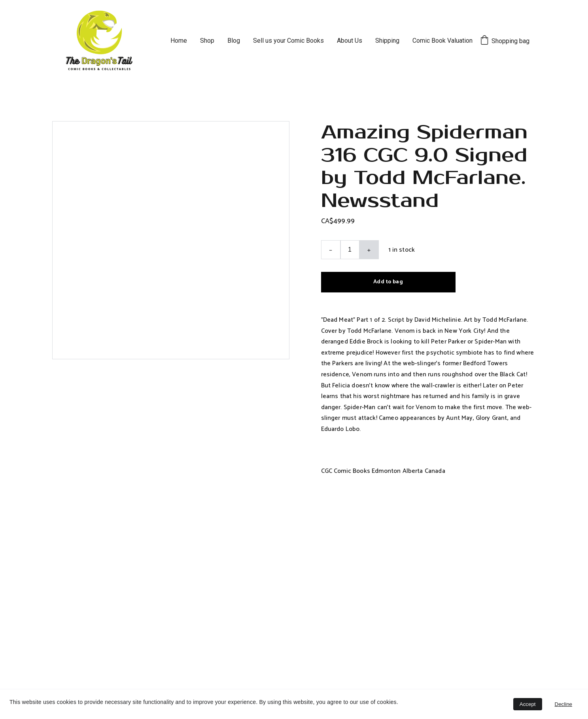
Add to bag (388, 282)
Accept (528, 704)
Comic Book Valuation (442, 41)
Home (179, 41)
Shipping (387, 41)
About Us (350, 41)
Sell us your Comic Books (288, 41)
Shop (207, 41)
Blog (234, 41)
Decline (563, 704)
